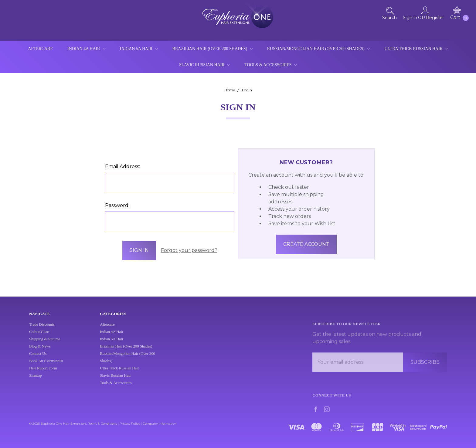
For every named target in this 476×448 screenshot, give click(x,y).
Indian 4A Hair (86, 49)
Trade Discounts (42, 329)
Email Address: (122, 166)
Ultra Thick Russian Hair (416, 49)
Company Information (160, 424)
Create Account (306, 244)
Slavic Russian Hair (204, 65)
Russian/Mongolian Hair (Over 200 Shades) (319, 49)
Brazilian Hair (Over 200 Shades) (212, 49)
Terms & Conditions (102, 424)
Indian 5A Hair (139, 49)
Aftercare (40, 49)
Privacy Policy (130, 424)
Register (435, 18)
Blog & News (40, 351)
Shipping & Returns (45, 344)
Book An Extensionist (46, 365)
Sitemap (36, 380)
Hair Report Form (43, 373)
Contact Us (38, 358)
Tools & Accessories (271, 65)
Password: (117, 205)
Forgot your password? (189, 250)
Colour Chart (39, 336)
